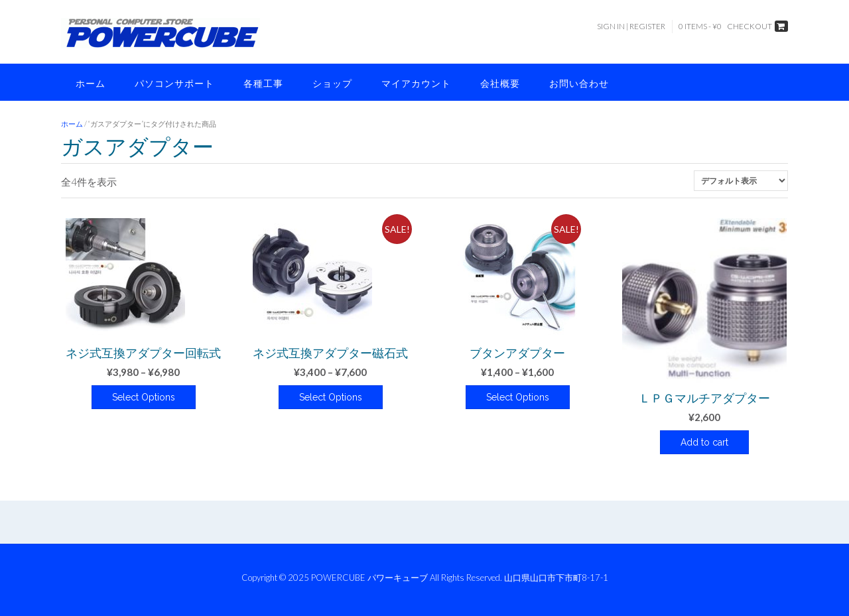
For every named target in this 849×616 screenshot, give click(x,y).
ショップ (332, 83)
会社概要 (500, 83)
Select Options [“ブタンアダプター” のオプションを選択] (518, 397)
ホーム (91, 83)
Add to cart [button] (704, 442)
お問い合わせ (579, 83)
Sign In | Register (631, 26)
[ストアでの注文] (741, 181)
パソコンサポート (174, 83)
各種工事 (263, 83)
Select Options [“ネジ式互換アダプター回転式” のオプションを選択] (144, 397)
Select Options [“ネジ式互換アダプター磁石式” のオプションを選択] (331, 397)
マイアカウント (416, 83)
